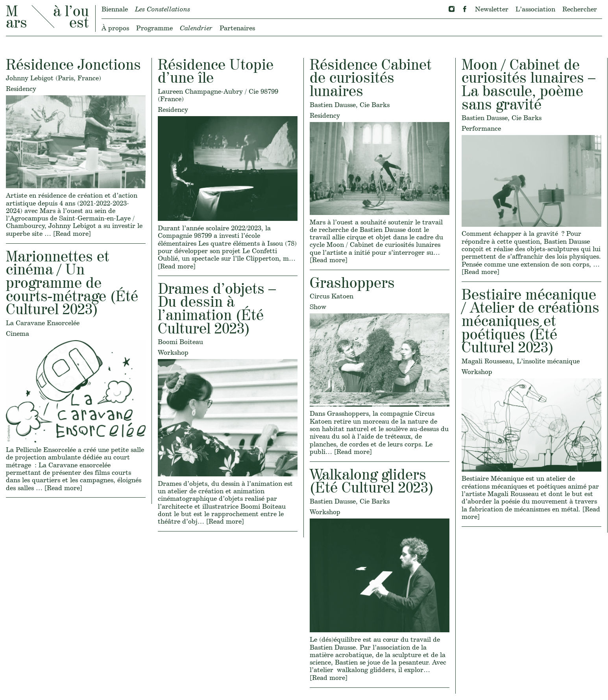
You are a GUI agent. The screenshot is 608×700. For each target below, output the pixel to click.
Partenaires (237, 28)
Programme (154, 28)
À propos (115, 28)
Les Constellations (163, 9)
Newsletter (492, 9)
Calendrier (196, 28)
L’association (535, 9)
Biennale (115, 9)
